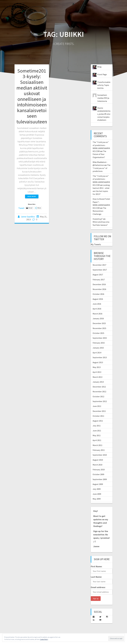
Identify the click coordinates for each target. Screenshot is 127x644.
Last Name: (96, 577)
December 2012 (99, 387)
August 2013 (98, 362)
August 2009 (98, 484)
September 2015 (100, 338)
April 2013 (97, 372)
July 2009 (97, 489)
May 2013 (97, 367)
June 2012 (97, 406)
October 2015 (98, 333)
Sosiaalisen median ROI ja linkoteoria (103, 98)
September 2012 (100, 401)
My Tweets (96, 244)
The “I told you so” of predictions (102, 168)
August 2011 (98, 421)
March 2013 (97, 377)
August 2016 (98, 299)
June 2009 (97, 494)
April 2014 (97, 353)
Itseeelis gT (98, 219)
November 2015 (99, 328)
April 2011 (97, 440)
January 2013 (98, 382)
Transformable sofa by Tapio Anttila (104, 85)
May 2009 (97, 499)
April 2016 (97, 309)
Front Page (102, 74)
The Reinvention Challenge (99, 211)
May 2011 (97, 435)
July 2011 (97, 426)
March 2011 (97, 445)
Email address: (98, 587)
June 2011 (97, 431)
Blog (99, 67)
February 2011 (99, 450)
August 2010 (98, 460)
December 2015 (99, 323)
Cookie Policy (44, 639)
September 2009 (100, 479)
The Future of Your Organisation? (99, 154)
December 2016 (99, 284)
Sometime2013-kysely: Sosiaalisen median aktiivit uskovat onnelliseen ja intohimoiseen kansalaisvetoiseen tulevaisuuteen (32, 96)
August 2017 (98, 275)
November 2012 (99, 392)
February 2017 (99, 280)
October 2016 (98, 294)
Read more (32, 196)
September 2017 (100, 270)
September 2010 (100, 455)
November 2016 (99, 289)
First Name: (96, 566)
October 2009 (98, 474)
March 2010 (97, 465)
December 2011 (99, 411)
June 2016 (97, 304)
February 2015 (99, 343)
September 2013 (100, 357)
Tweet (21, 208)
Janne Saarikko (28, 217)
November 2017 (99, 265)
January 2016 (98, 318)
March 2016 (97, 314)
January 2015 (98, 348)
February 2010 (99, 470)
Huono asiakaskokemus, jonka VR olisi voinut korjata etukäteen (104, 114)
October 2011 (98, 416)
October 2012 (98, 396)
